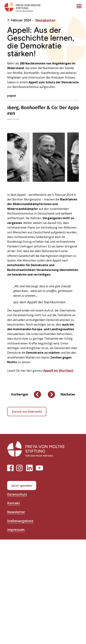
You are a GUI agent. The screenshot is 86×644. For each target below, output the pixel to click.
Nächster (68, 394)
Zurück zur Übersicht (27, 411)
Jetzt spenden (22, 485)
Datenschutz (17, 494)
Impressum (16, 530)
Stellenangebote (20, 521)
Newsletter (16, 512)
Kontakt (14, 503)
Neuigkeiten (45, 20)
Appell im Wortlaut (58, 370)
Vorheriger (20, 394)
